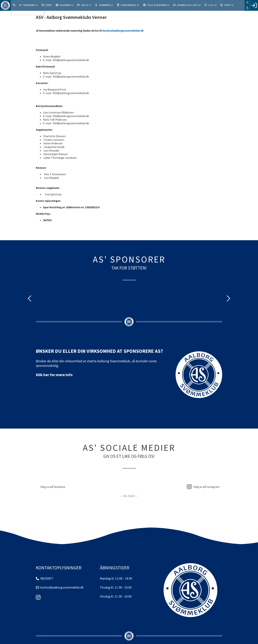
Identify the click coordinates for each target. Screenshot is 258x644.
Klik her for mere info (54, 375)
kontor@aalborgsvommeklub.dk (123, 31)
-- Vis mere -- (129, 496)
